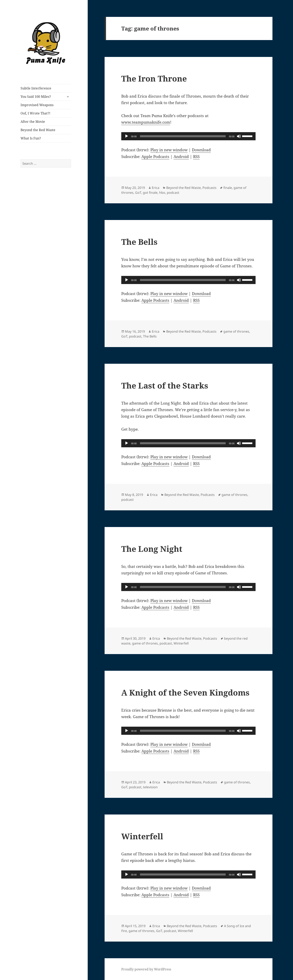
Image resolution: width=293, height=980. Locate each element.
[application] (188, 136)
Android (181, 157)
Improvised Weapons (37, 105)
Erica (156, 188)
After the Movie (33, 122)
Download (201, 150)
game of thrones (236, 331)
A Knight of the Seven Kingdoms (185, 692)
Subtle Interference (36, 88)
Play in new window (169, 150)
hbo (162, 193)
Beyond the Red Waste (38, 130)
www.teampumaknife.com (146, 122)
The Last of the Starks (165, 385)
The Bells (139, 242)
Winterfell (181, 643)
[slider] (183, 136)
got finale (150, 193)
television (150, 787)
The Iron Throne (154, 78)
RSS (196, 157)
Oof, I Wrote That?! (35, 113)
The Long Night (152, 549)
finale (228, 188)
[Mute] (239, 136)
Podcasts (209, 188)
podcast (173, 193)
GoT (138, 193)
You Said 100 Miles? (36, 97)
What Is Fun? (31, 138)
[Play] (127, 136)
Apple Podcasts (155, 157)
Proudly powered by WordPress (146, 969)
